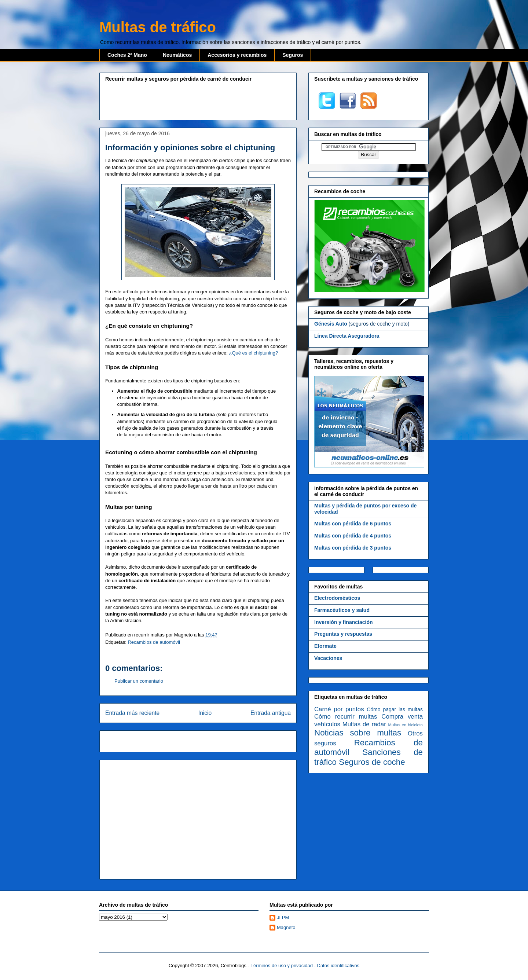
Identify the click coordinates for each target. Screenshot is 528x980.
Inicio (205, 713)
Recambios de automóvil (154, 642)
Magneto (286, 927)
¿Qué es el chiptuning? (253, 353)
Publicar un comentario (139, 681)
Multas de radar (364, 724)
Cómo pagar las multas (395, 709)
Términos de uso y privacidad (282, 966)
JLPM (283, 917)
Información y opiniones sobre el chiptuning (190, 148)
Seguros (293, 55)
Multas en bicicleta (406, 725)
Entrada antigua (271, 713)
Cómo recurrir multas (346, 717)
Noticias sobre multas (358, 733)
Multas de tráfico (158, 27)
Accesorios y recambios (237, 55)
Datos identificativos (338, 966)
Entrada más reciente (132, 713)
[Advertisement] (198, 102)
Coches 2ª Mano (127, 55)
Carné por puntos (339, 709)
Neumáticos (177, 55)
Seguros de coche (372, 762)
